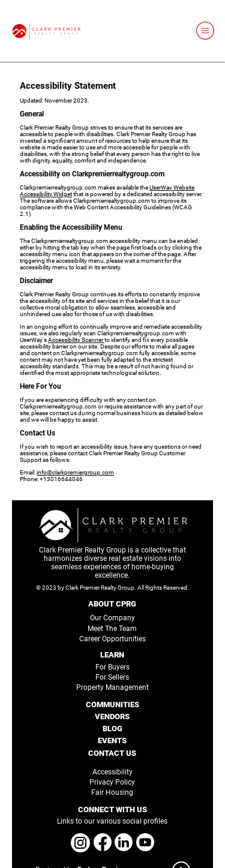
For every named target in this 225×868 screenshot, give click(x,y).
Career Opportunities (112, 639)
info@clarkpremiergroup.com (75, 472)
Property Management (112, 687)
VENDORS (112, 717)
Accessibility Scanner (76, 340)
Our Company (112, 618)
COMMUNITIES (112, 705)
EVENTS (112, 741)
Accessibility (112, 772)
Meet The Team (112, 629)
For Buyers (112, 667)
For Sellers (112, 677)
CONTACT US (112, 753)
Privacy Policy (112, 782)
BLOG (112, 729)
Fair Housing (112, 792)
